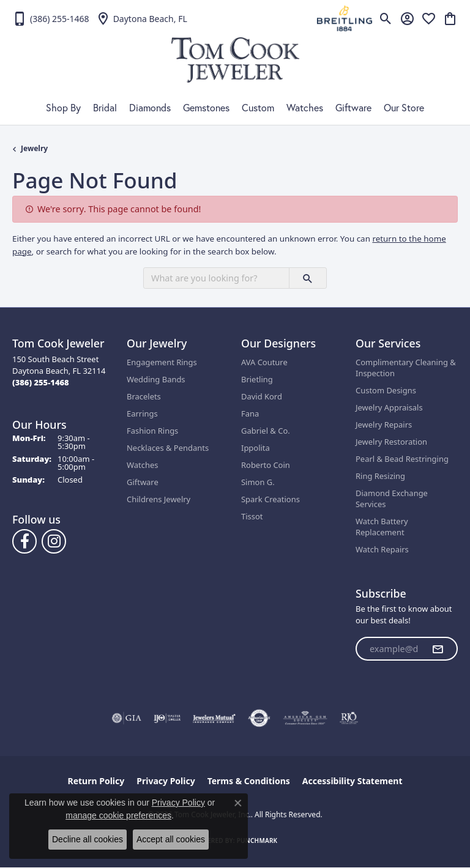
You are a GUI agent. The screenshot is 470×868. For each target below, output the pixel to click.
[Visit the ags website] (305, 718)
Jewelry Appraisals (389, 407)
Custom (258, 108)
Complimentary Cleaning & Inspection (406, 368)
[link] (51, 18)
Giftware (353, 108)
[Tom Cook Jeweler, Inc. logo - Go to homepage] (235, 60)
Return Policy (96, 781)
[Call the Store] (41, 382)
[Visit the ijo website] (167, 718)
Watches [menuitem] (142, 465)
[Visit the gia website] (127, 718)
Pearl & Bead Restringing (402, 459)
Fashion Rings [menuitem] (152, 431)
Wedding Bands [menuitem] (156, 379)
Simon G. (258, 482)
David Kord (262, 396)
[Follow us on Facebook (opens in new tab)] (24, 541)
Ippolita (256, 448)
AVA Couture (264, 362)
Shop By (63, 108)
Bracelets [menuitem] (144, 396)
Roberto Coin (266, 465)
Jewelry (34, 148)
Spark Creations (270, 499)
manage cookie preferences (118, 815)
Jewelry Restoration (391, 442)
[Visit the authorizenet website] (259, 718)
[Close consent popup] (238, 803)
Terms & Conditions (249, 781)
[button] (386, 18)
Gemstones (206, 108)
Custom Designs (386, 390)
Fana (250, 414)
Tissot (252, 516)
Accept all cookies (171, 839)
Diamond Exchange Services (392, 499)
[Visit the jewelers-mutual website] (214, 718)
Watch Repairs (382, 549)
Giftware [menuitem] (143, 482)
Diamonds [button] (150, 108)
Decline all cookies (88, 839)
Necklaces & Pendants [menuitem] (168, 448)
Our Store (404, 108)
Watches (305, 108)
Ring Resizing (380, 476)
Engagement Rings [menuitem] (162, 362)
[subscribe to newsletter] (438, 649)
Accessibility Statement (352, 781)
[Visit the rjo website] (349, 718)
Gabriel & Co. (266, 431)
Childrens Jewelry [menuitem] (159, 499)
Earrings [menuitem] (142, 414)
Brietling (257, 379)
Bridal (105, 108)
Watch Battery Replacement (382, 527)
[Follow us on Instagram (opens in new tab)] (54, 541)
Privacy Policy (166, 781)
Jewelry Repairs (384, 425)
